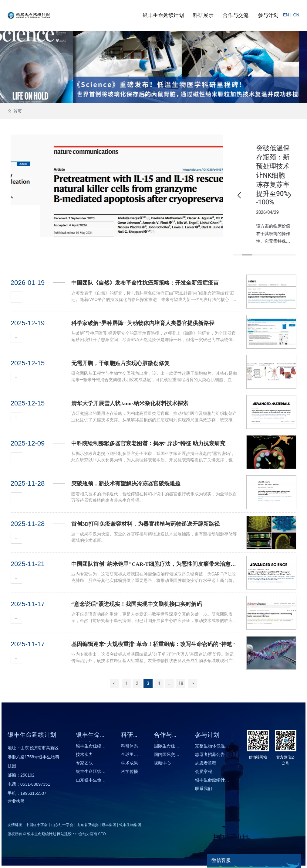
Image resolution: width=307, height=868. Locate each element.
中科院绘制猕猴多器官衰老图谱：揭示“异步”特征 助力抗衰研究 (148, 443)
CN (296, 15)
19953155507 (33, 793)
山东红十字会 (62, 825)
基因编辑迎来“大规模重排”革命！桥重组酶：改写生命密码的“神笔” (153, 644)
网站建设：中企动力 (73, 834)
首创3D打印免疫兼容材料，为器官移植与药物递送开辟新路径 (146, 524)
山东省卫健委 (88, 825)
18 (181, 683)
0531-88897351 (35, 784)
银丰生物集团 (130, 825)
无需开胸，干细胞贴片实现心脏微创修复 (120, 363)
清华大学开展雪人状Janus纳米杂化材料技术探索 (130, 403)
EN (286, 15)
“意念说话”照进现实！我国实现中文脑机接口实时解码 (137, 604)
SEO (102, 834)
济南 (93, 834)
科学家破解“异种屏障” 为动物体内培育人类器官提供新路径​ (143, 323)
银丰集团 (109, 825)
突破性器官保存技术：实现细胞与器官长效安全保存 (264, 166)
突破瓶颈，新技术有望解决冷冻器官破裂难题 (126, 484)
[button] (146, 95)
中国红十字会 (37, 825)
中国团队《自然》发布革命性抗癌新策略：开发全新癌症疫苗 (145, 283)
